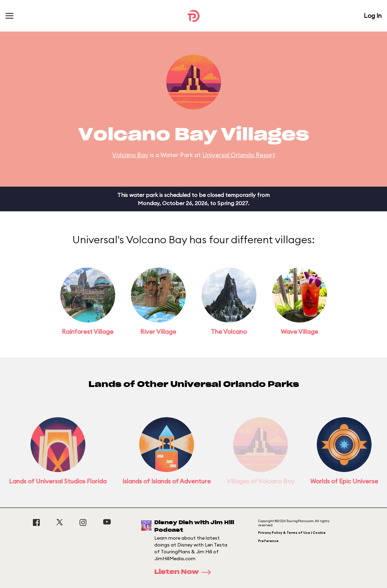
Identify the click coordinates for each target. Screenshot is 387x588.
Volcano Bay (130, 155)
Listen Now (185, 572)
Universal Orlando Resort (239, 155)
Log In (373, 16)
